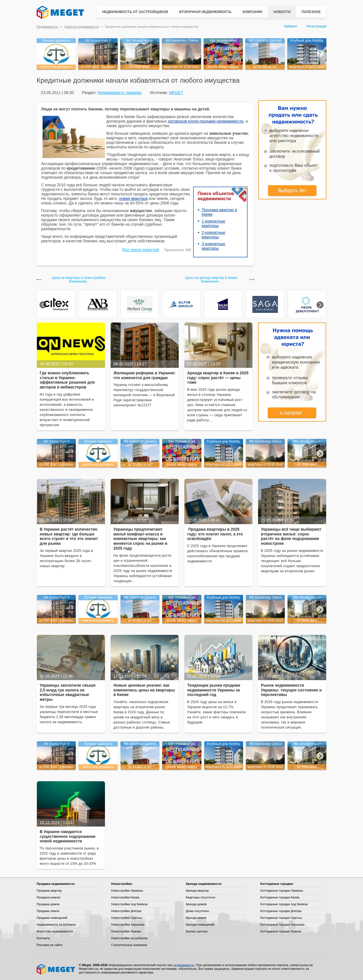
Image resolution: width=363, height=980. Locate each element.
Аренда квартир (197, 891)
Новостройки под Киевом (129, 904)
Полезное (311, 12)
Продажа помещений (52, 918)
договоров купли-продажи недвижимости (206, 121)
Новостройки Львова (126, 931)
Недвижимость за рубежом (56, 925)
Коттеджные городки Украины (282, 891)
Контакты (43, 938)
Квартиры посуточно (201, 897)
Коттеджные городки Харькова (282, 925)
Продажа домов (48, 904)
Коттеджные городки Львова (281, 931)
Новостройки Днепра (126, 911)
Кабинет (291, 26)
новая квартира (133, 198)
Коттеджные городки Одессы (281, 918)
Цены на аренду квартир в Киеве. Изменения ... (212, 280)
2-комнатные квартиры (213, 235)
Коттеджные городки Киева (280, 897)
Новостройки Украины (127, 891)
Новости (282, 12)
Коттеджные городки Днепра (281, 911)
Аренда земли (196, 918)
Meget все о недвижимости (56, 969)
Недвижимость (47, 27)
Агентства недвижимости (55, 931)
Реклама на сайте (49, 945)
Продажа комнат (49, 897)
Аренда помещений (200, 925)
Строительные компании (129, 945)
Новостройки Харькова (128, 925)
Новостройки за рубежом (129, 938)
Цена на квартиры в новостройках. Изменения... (79, 280)
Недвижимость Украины (119, 93)
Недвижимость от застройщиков (135, 12)
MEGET (176, 93)
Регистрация (316, 26)
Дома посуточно (197, 911)
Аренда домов (196, 904)
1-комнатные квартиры (213, 223)
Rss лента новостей (141, 250)
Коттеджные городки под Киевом (284, 904)
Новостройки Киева (125, 897)
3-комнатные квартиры (213, 246)
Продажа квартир (49, 891)
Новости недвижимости (82, 27)
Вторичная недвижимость (205, 12)
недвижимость (184, 965)
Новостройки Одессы (127, 918)
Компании (252, 12)
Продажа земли (48, 911)
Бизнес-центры (197, 931)
